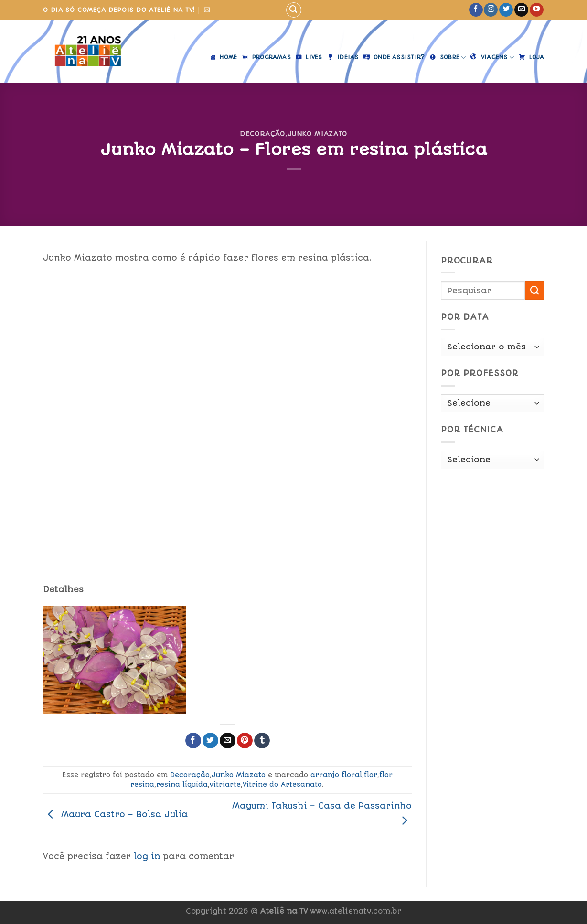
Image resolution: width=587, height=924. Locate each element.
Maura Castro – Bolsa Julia (115, 814)
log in (147, 856)
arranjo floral (336, 775)
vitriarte (225, 784)
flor (371, 775)
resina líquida (182, 784)
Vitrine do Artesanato (282, 784)
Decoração (262, 134)
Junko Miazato (317, 134)
